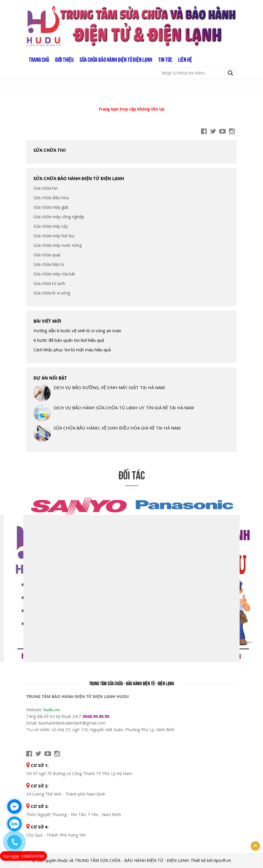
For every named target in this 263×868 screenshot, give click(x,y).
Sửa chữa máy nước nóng (58, 245)
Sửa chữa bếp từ (49, 264)
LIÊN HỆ (185, 59)
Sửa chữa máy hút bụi (54, 236)
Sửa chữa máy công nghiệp (59, 217)
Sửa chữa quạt (47, 255)
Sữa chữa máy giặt (51, 207)
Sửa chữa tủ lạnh (49, 283)
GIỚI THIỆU (64, 59)
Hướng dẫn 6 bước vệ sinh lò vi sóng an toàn (77, 331)
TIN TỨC (165, 59)
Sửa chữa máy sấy (51, 226)
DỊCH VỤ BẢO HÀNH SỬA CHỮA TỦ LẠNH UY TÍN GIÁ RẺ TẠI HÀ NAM (124, 408)
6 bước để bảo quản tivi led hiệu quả (69, 340)
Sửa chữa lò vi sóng (52, 293)
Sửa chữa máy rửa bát (54, 274)
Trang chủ (39, 59)
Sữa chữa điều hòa (51, 198)
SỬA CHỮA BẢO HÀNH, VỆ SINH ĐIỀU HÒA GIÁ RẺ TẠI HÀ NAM (117, 428)
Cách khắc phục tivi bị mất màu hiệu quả (72, 350)
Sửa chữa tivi (50, 150)
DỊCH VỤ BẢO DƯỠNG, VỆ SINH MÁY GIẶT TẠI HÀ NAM (109, 387)
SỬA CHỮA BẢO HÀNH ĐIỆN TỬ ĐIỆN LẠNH (116, 59)
